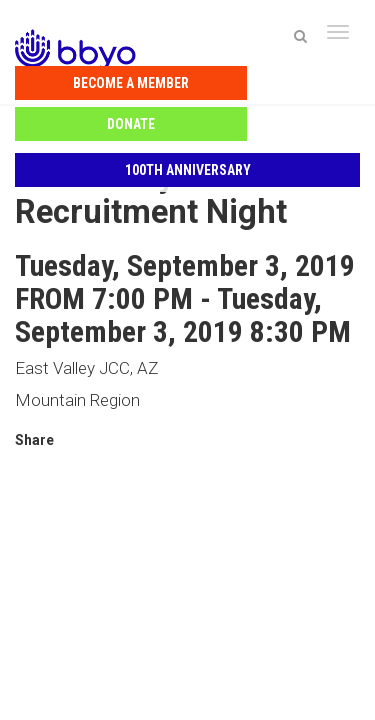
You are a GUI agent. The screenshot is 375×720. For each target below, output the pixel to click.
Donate (274, 78)
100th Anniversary (188, 124)
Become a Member (101, 78)
